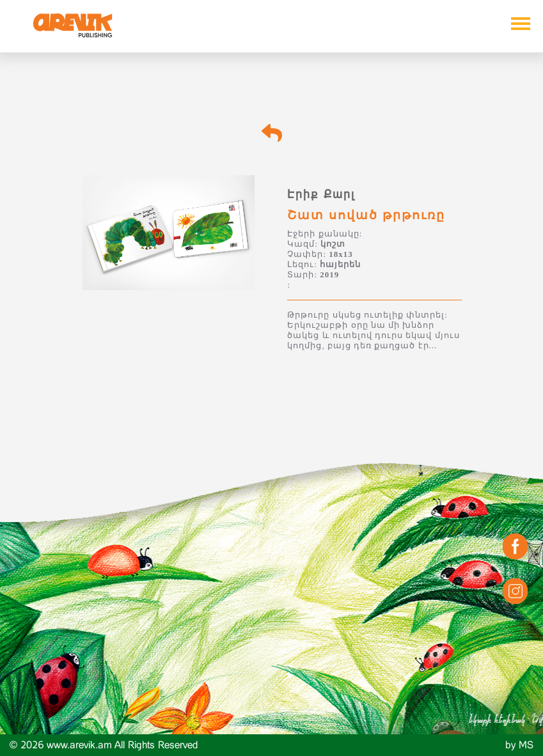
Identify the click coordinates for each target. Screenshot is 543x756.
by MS (519, 745)
